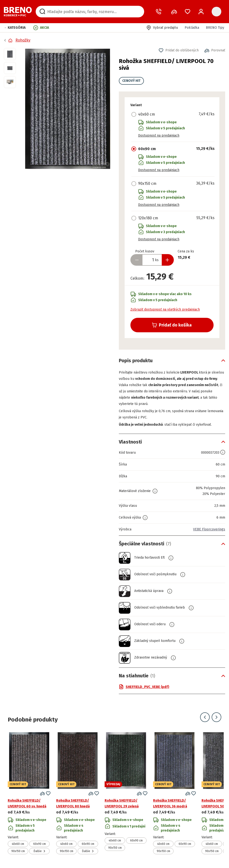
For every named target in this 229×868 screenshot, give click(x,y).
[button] (15, 28)
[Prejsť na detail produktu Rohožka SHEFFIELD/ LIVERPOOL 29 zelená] (126, 793)
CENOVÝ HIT (131, 81)
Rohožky (23, 40)
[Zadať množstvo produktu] (152, 260)
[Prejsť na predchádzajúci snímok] (205, 717)
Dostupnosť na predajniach (159, 135)
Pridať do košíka (172, 325)
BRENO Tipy (215, 28)
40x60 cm (18, 844)
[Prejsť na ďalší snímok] (216, 717)
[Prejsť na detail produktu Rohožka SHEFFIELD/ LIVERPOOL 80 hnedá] (78, 793)
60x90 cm (40, 844)
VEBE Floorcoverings (209, 529)
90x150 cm (18, 851)
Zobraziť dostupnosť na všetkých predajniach (165, 309)
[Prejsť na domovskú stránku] (18, 12)
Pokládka (192, 28)
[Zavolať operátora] (160, 12)
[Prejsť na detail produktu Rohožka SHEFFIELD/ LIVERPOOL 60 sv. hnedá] (29, 793)
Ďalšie (40, 851)
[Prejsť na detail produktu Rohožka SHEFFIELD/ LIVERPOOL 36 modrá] (175, 793)
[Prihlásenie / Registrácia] (201, 12)
